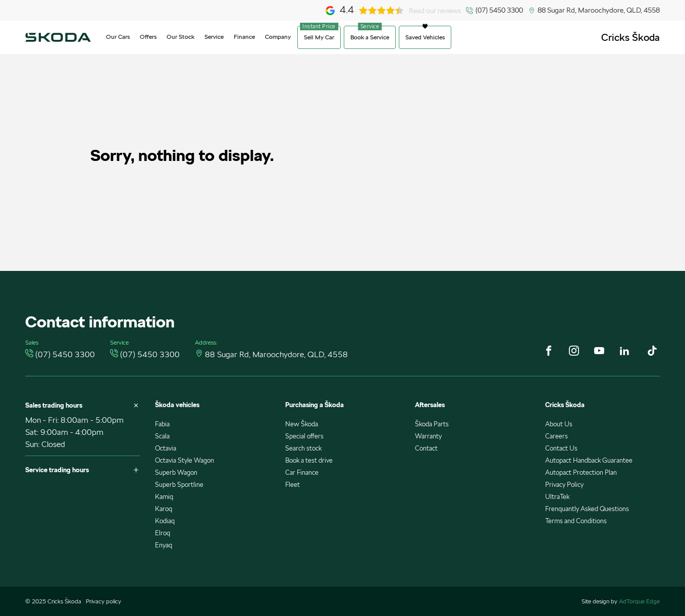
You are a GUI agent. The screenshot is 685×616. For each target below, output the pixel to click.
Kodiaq (165, 521)
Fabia (162, 424)
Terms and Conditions (576, 521)
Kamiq (164, 497)
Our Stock (180, 37)
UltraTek (557, 497)
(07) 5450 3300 (499, 10)
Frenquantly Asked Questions (587, 509)
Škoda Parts (432, 424)
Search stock (303, 448)
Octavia (166, 448)
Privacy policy (103, 601)
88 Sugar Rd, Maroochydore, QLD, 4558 (599, 10)
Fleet (293, 485)
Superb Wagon (176, 472)
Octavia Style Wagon (185, 460)
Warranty (428, 436)
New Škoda (302, 424)
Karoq (164, 509)
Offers (148, 37)
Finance (244, 37)
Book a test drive (309, 460)
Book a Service (370, 37)
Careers (557, 436)
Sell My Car (319, 37)
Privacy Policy (564, 485)
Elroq (163, 533)
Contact (426, 448)
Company (278, 37)
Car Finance (302, 472)
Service (214, 37)
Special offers (304, 436)
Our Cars (118, 37)
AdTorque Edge (639, 601)
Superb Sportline (179, 485)
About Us (559, 424)
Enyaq (164, 545)
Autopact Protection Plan (581, 472)
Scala (162, 436)
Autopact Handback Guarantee (589, 460)
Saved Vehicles (425, 37)
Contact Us (561, 448)
